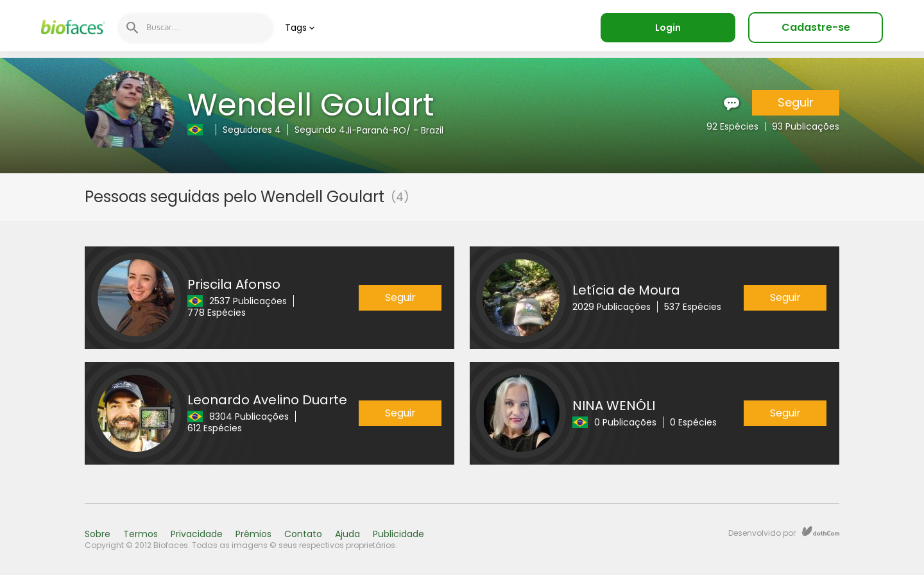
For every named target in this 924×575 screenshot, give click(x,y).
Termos (141, 534)
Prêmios (253, 534)
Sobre (98, 534)
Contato (303, 534)
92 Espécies (732, 126)
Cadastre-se (816, 27)
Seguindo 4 (320, 130)
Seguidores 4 (252, 130)
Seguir (796, 102)
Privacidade (197, 534)
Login (668, 28)
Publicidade (398, 534)
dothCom (821, 531)
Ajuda (347, 534)
